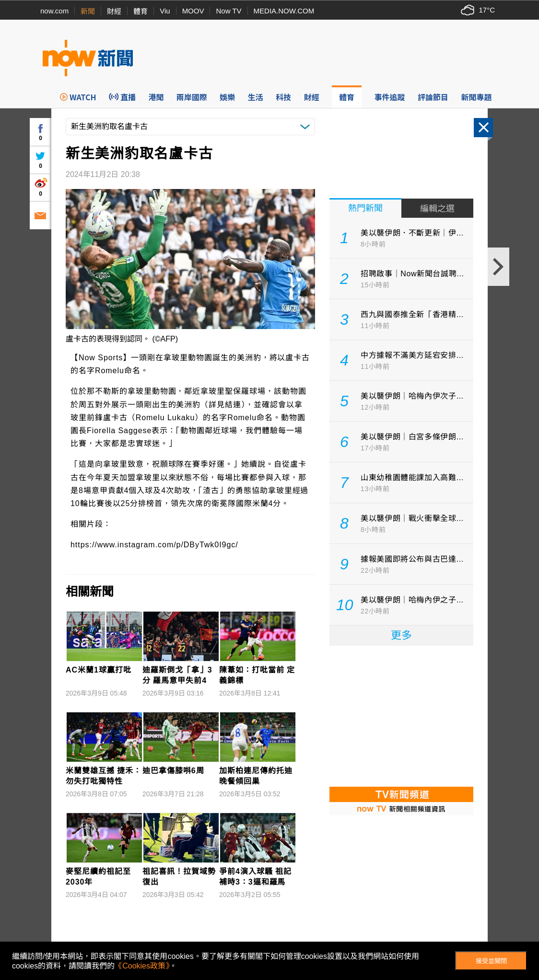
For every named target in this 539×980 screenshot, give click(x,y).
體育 (141, 11)
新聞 (88, 11)
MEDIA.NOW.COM (284, 11)
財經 (114, 11)
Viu (165, 11)
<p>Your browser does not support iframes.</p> (401, 715)
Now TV (228, 11)
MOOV (193, 11)
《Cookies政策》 (142, 966)
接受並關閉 (491, 961)
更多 (401, 635)
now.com (54, 11)
